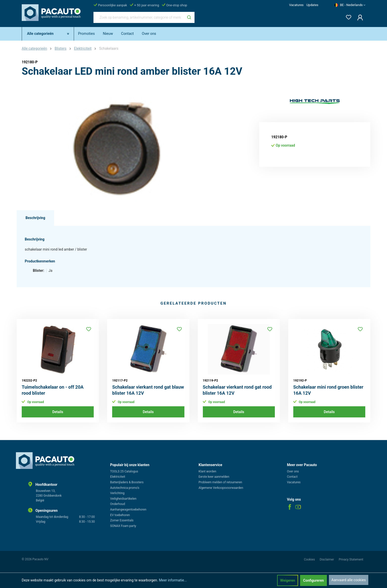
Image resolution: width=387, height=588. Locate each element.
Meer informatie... (173, 580)
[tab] (35, 218)
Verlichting (117, 493)
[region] (118, 147)
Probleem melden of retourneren (220, 482)
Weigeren (288, 580)
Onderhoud (118, 504)
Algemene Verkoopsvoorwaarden (221, 488)
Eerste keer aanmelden (214, 477)
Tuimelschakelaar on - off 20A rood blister (53, 390)
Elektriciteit (118, 477)
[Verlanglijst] (347, 16)
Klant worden (207, 471)
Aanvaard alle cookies (349, 580)
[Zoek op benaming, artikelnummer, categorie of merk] (139, 17)
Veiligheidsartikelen (123, 499)
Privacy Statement (351, 559)
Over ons (293, 471)
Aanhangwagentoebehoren (128, 510)
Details (58, 412)
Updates (312, 5)
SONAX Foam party (123, 526)
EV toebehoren (120, 515)
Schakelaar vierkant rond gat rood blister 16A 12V (237, 390)
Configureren (313, 580)
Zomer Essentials (122, 520)
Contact (292, 477)
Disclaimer (327, 559)
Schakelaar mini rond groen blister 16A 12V (328, 390)
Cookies (310, 559)
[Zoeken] (189, 17)
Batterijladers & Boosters (127, 482)
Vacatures (296, 5)
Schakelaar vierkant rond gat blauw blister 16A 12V (148, 390)
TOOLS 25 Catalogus (124, 471)
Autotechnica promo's (125, 488)
